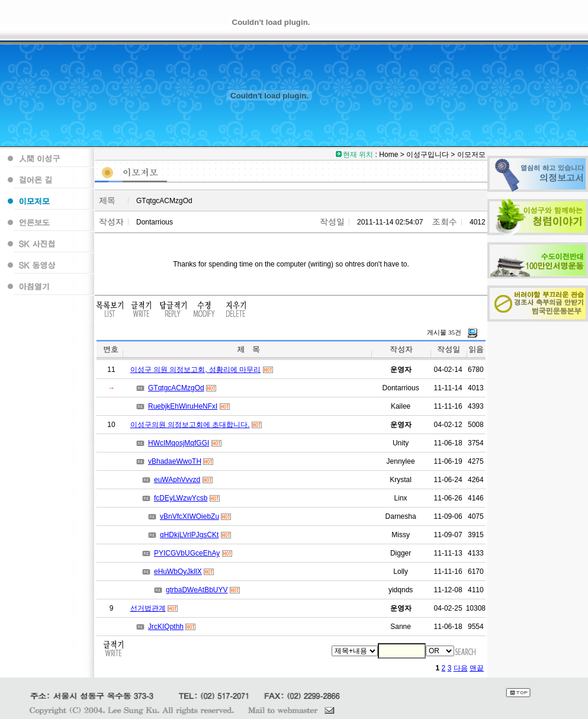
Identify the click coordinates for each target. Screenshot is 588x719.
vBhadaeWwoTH (175, 461)
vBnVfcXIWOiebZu (189, 516)
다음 (461, 668)
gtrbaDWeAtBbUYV (197, 590)
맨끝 (477, 668)
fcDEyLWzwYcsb (181, 498)
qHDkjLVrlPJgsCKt (189, 535)
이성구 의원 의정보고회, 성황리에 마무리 (196, 370)
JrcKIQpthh (166, 627)
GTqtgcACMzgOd (176, 388)
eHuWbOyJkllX (178, 572)
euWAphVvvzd (177, 480)
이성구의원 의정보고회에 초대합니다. (190, 425)
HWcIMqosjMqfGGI (179, 443)
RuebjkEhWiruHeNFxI (183, 406)
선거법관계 (148, 608)
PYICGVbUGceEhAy (187, 553)
